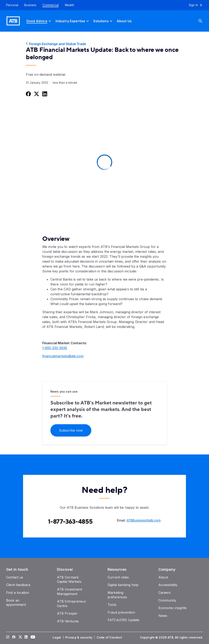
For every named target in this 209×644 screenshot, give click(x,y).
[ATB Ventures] (68, 621)
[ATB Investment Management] (70, 592)
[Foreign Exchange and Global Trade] (104, 44)
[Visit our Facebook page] (14, 637)
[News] (163, 616)
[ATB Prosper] (67, 613)
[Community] (167, 600)
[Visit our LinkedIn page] (26, 637)
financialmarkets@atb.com (63, 356)
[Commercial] (51, 5)
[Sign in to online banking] (197, 5)
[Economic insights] (173, 608)
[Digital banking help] (123, 585)
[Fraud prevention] (121, 612)
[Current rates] (118, 577)
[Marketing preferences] (117, 595)
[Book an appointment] (16, 603)
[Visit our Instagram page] (8, 637)
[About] (163, 577)
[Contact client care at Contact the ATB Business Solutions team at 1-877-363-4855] (70, 522)
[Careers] (165, 593)
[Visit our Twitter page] (20, 637)
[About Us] (124, 21)
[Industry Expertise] (73, 21)
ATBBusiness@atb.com (144, 520)
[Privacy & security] (79, 637)
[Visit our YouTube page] (32, 637)
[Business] (30, 5)
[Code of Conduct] (110, 637)
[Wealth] (69, 5)
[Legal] (57, 637)
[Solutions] (103, 21)
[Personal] (11, 5)
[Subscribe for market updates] (71, 430)
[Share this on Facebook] (28, 94)
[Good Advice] (39, 21)
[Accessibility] (168, 585)
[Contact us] (15, 577)
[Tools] (112, 605)
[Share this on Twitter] (36, 94)
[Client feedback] (18, 585)
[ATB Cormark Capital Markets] (69, 580)
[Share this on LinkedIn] (44, 94)
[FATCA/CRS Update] (123, 620)
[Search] (203, 21)
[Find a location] (18, 593)
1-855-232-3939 (55, 348)
